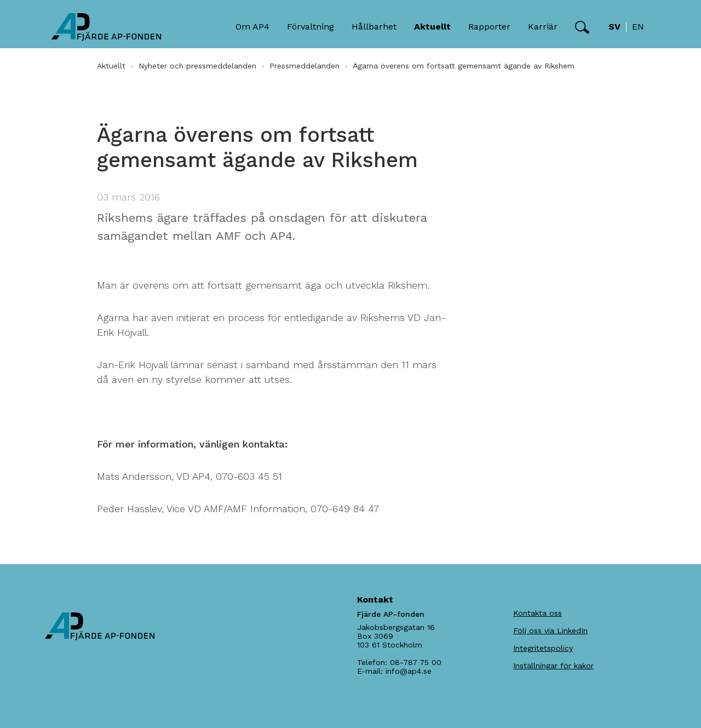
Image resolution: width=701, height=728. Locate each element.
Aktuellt (111, 66)
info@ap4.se (409, 671)
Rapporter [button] (489, 27)
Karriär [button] (543, 27)
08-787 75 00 (416, 662)
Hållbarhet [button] (374, 27)
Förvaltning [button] (311, 27)
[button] (582, 27)
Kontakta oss (538, 613)
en (638, 27)
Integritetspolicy (543, 648)
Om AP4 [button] (252, 27)
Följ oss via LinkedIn (550, 630)
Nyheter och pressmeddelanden (197, 66)
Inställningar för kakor (553, 666)
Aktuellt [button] (432, 27)
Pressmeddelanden (304, 66)
